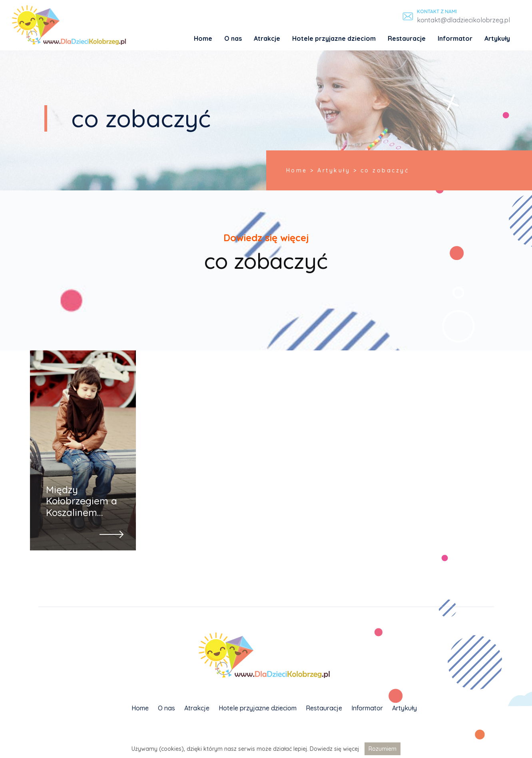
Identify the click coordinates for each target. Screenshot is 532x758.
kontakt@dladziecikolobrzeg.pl (463, 20)
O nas (233, 38)
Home (203, 38)
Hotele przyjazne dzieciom (334, 38)
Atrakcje (267, 38)
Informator (455, 38)
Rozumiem (383, 749)
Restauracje (407, 38)
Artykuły (497, 38)
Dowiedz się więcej (334, 749)
